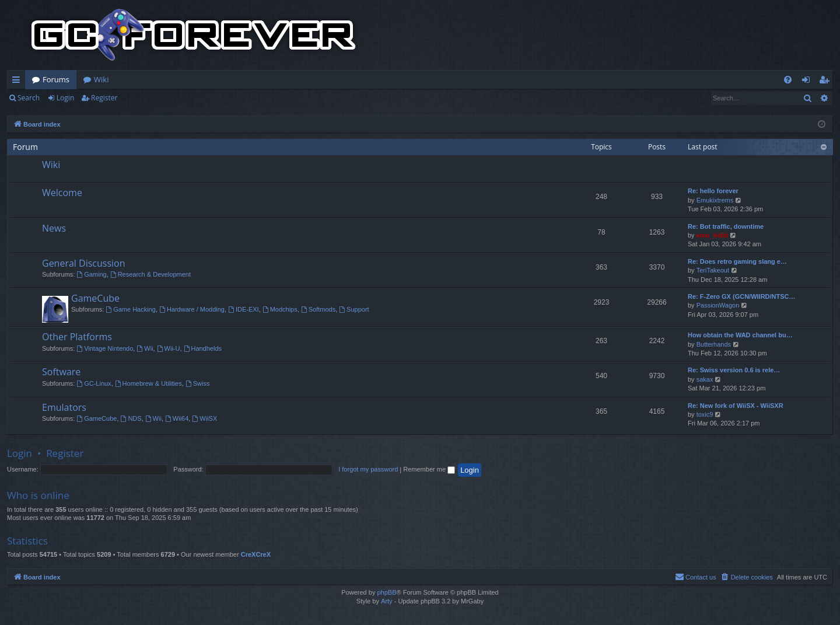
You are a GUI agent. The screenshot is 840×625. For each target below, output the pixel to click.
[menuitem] (788, 80)
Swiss (198, 383)
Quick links (18, 82)
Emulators (64, 407)
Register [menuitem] (827, 82)
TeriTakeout (713, 270)
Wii (145, 348)
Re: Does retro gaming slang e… (737, 261)
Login (65, 98)
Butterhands (714, 344)
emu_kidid (712, 235)
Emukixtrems (715, 200)
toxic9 (705, 414)
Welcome (62, 193)
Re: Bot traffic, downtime (726, 226)
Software (61, 372)
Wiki (101, 79)
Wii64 (177, 418)
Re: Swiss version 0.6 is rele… (734, 370)
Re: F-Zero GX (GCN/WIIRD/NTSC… (742, 296)
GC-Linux (94, 383)
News (54, 228)
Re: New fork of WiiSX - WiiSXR (736, 406)
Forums (56, 79)
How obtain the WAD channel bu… (740, 335)
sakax (705, 379)
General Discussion (84, 263)
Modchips (280, 309)
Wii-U (169, 348)
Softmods (318, 309)
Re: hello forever (713, 191)
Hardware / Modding (192, 309)
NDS (131, 418)
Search (29, 98)
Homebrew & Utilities (148, 383)
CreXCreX (256, 554)
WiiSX (204, 418)
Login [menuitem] (808, 82)
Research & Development (150, 274)
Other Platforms (77, 337)
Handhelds (203, 348)
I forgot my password (368, 469)
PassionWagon (718, 305)
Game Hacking (131, 309)
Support (354, 309)
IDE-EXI (244, 309)
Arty (387, 601)
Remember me (429, 469)
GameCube (95, 298)
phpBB (386, 592)
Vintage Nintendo (105, 348)
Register (104, 98)
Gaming (91, 274)
